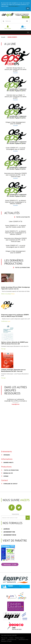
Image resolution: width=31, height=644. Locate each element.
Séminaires (7, 455)
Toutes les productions (21, 267)
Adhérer (26, 17)
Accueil (3, 37)
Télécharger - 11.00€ (10, 564)
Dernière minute (8, 463)
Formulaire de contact (10, 484)
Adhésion (7, 529)
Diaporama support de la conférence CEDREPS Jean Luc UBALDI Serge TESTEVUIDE (15, 315)
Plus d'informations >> (14, 6)
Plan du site (4, 638)
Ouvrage (6, 476)
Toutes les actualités (22, 217)
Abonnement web (9, 532)
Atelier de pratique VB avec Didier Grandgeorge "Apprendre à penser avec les (15, 288)
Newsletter (15, 514)
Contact (11, 638)
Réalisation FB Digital (6, 641)
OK (28, 8)
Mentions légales (19, 638)
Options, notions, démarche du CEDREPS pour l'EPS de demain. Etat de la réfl (15, 343)
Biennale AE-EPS (8, 473)
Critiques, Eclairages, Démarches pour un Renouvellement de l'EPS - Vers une (13, 370)
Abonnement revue (10, 535)
